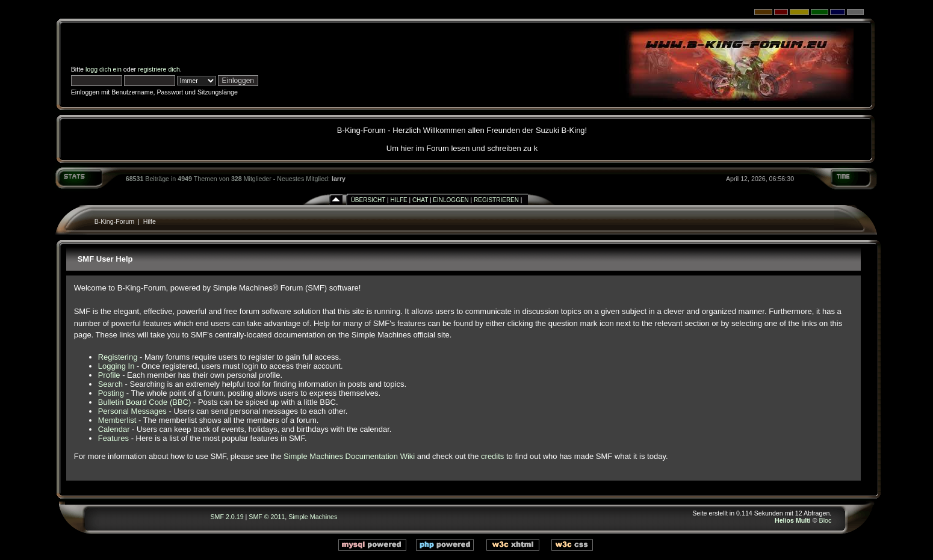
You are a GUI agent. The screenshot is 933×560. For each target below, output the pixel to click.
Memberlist (117, 420)
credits (492, 456)
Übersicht (368, 200)
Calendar (114, 429)
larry (339, 179)
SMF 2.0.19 (227, 517)
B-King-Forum (114, 221)
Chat (420, 200)
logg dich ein (104, 69)
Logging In (116, 366)
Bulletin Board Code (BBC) (145, 402)
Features (113, 438)
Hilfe (398, 200)
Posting (111, 393)
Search (110, 384)
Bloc (826, 520)
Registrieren (496, 200)
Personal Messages (132, 411)
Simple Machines (313, 517)
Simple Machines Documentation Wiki (349, 456)
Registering (118, 357)
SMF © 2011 (267, 517)
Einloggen (451, 200)
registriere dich (159, 69)
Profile (109, 375)
